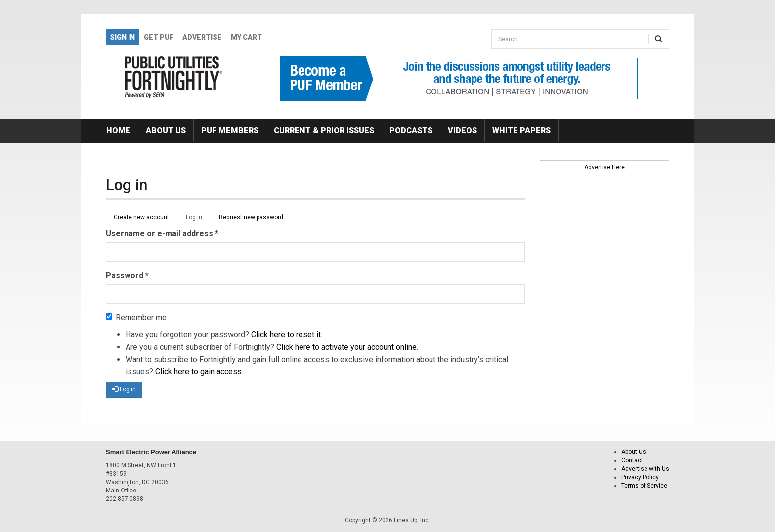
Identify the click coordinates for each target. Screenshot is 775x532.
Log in (198, 220)
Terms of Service (644, 486)
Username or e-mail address (162, 233)
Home (118, 131)
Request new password (251, 217)
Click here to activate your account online (346, 347)
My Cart (246, 37)
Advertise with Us (645, 469)
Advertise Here (604, 167)
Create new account (141, 217)
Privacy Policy (640, 477)
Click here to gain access (198, 372)
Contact (632, 460)
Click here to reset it (286, 335)
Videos (462, 131)
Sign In (122, 37)
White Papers (521, 131)
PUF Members (230, 131)
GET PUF (159, 37)
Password (127, 275)
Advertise (202, 37)
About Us (166, 131)
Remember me (136, 317)
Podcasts (411, 131)
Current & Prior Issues (324, 131)
